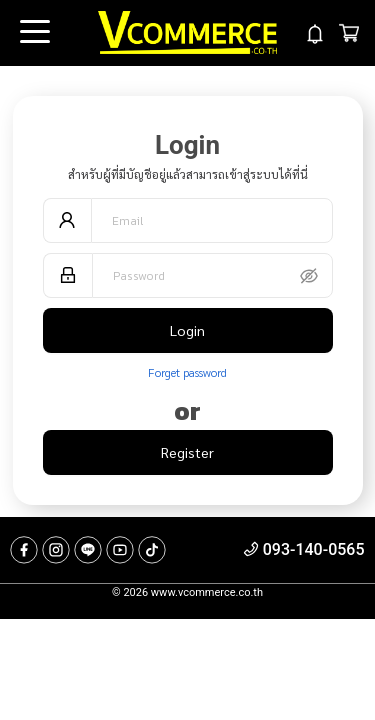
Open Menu (33, 33)
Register (187, 452)
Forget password (187, 372)
